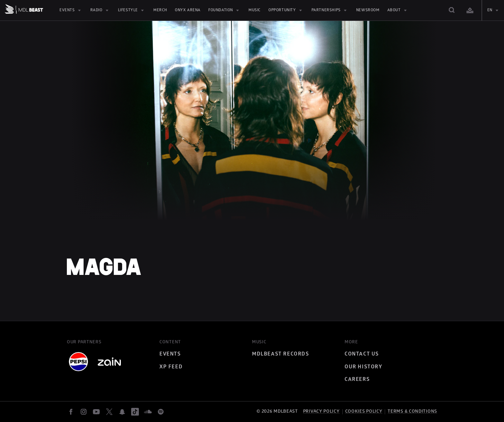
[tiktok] (135, 412)
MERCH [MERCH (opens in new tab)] (160, 10)
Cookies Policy (364, 411)
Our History (364, 367)
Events (170, 354)
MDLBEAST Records (281, 354)
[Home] (24, 10)
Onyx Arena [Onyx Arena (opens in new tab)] (188, 10)
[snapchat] (122, 412)
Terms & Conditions (412, 411)
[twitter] (109, 412)
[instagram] (84, 412)
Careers (357, 379)
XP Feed (171, 367)
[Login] (470, 10)
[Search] (452, 10)
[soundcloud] (148, 412)
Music (255, 10)
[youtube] (96, 412)
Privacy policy (321, 411)
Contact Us (362, 354)
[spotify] (161, 412)
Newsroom (368, 10)
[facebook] (71, 412)
